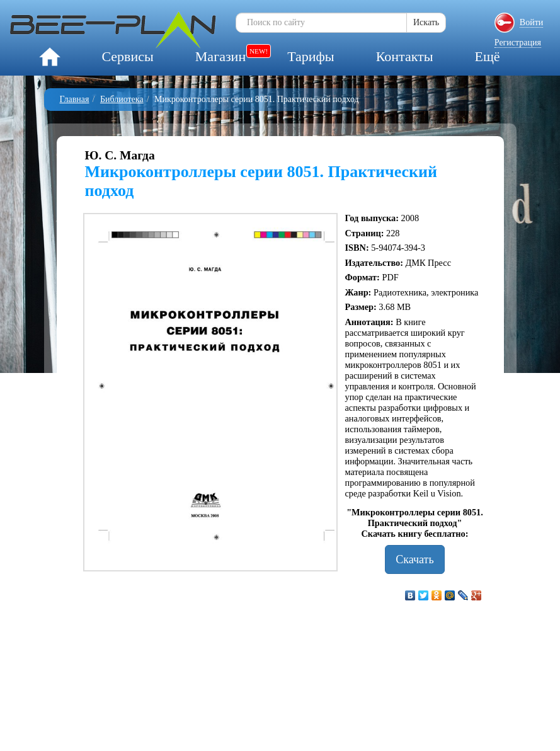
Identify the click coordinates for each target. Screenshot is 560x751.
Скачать (414, 559)
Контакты (405, 56)
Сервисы (127, 56)
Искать (426, 22)
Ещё (487, 56)
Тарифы (311, 56)
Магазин (220, 56)
